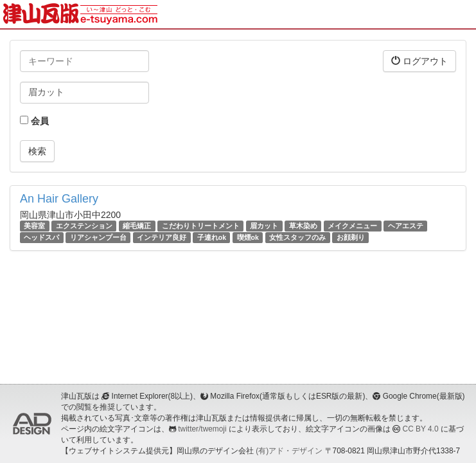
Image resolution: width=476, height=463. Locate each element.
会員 (34, 121)
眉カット (264, 226)
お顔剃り (351, 237)
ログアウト (419, 61)
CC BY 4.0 (421, 429)
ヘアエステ (406, 226)
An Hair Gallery (59, 199)
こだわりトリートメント (201, 226)
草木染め (303, 226)
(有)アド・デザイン (289, 451)
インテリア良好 (162, 237)
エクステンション (84, 226)
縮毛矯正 (137, 226)
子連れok (212, 237)
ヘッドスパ (41, 237)
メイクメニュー (352, 226)
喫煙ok (248, 237)
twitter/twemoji (202, 429)
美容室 (34, 226)
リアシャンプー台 (98, 237)
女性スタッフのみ (297, 237)
